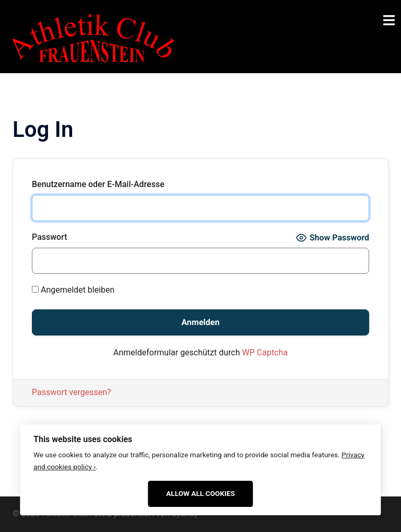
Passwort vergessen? (72, 392)
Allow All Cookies (200, 493)
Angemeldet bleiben (73, 290)
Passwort (50, 237)
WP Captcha (265, 352)
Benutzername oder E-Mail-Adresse (98, 184)
